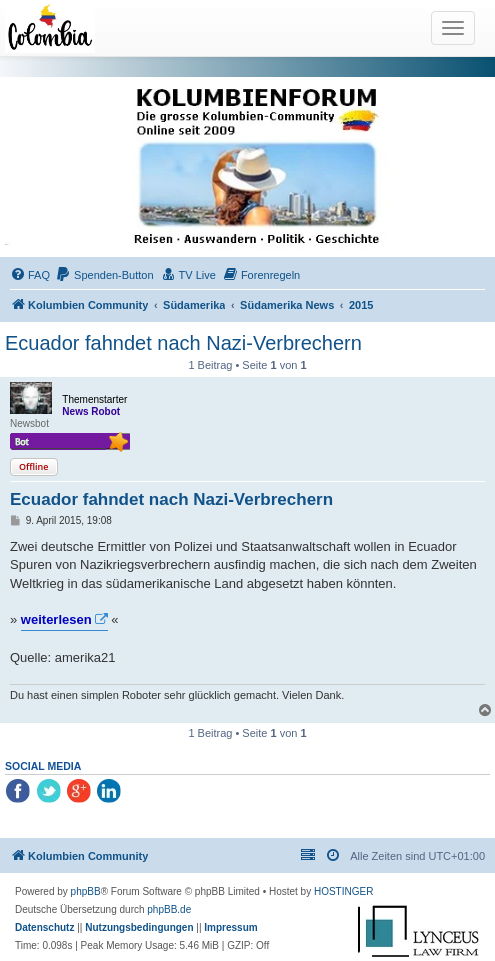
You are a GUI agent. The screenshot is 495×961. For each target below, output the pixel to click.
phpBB (86, 891)
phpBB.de (169, 909)
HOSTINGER (343, 891)
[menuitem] (30, 275)
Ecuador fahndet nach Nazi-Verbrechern (183, 343)
